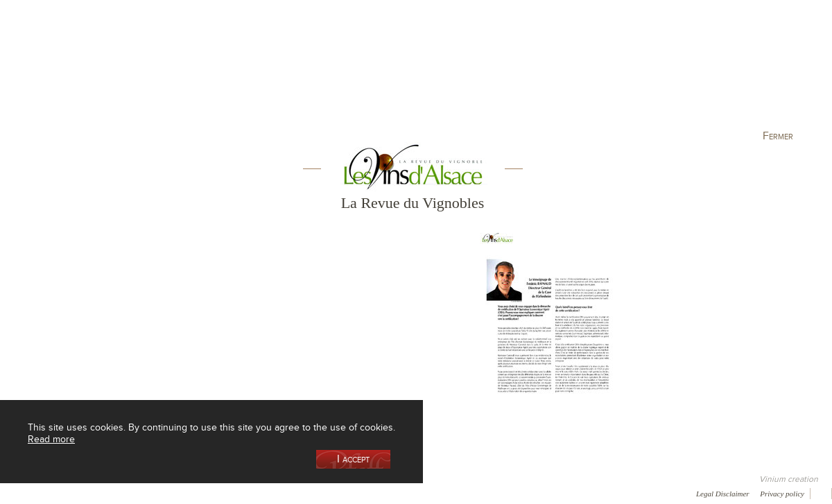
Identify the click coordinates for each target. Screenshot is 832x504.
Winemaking (564, 72)
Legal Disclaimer (723, 494)
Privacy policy (782, 494)
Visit (665, 72)
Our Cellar (71, 72)
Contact (319, 493)
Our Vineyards (274, 72)
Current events (768, 72)
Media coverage (123, 493)
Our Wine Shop (173, 72)
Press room (265, 493)
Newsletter (372, 493)
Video (422, 493)
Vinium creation (789, 479)
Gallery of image (198, 493)
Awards (62, 493)
